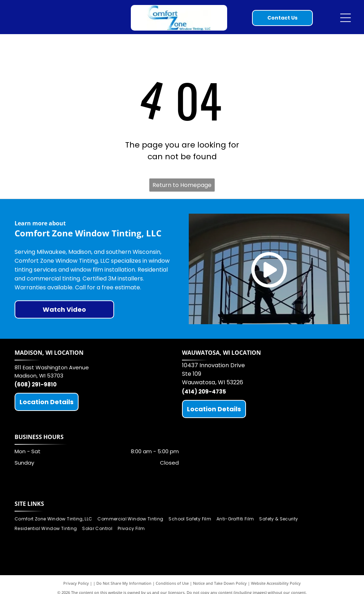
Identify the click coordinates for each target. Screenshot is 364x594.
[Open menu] (346, 18)
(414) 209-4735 (204, 392)
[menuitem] (56, 519)
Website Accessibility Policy (276, 583)
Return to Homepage (182, 185)
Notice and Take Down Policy (220, 583)
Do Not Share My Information (124, 583)
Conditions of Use (172, 583)
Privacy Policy (76, 583)
